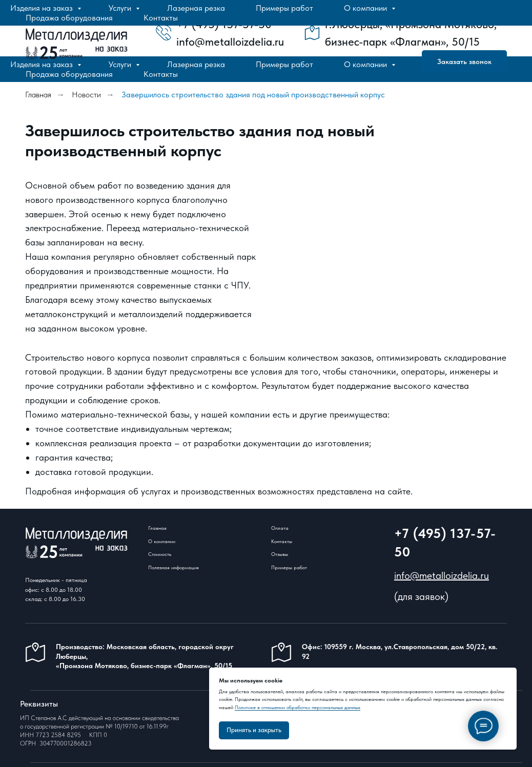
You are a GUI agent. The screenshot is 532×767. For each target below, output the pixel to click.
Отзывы (280, 554)
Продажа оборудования (69, 74)
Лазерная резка (196, 64)
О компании (366, 64)
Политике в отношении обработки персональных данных (298, 707)
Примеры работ (284, 64)
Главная (38, 95)
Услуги (121, 64)
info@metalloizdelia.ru (442, 575)
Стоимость (160, 554)
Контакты (161, 74)
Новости (86, 95)
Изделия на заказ (43, 64)
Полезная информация (173, 567)
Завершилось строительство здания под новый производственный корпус (253, 95)
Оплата (280, 528)
